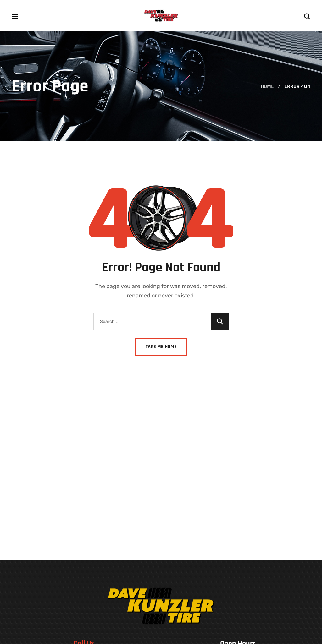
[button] (307, 16)
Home (267, 86)
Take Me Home (161, 347)
